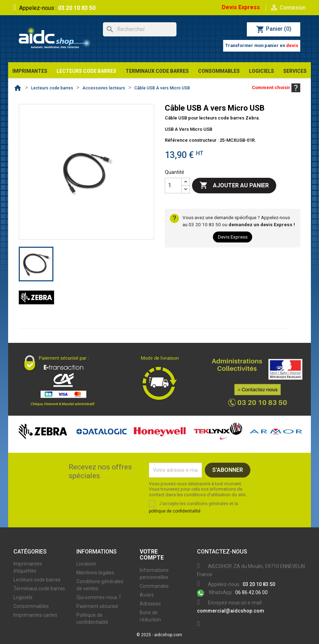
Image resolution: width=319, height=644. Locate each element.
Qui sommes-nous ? (99, 597)
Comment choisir (276, 87)
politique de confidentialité (175, 511)
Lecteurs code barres (37, 580)
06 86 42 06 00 (232, 592)
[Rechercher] (140, 29)
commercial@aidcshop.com (231, 611)
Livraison (86, 564)
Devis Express (241, 7)
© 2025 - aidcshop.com (159, 635)
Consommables (31, 606)
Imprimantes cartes (35, 615)
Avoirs (147, 595)
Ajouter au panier (234, 186)
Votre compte (152, 555)
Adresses (150, 604)
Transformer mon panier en (262, 45)
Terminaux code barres (39, 589)
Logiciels (23, 597)
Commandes (154, 586)
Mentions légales (95, 573)
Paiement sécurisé (97, 606)
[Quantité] (173, 186)
